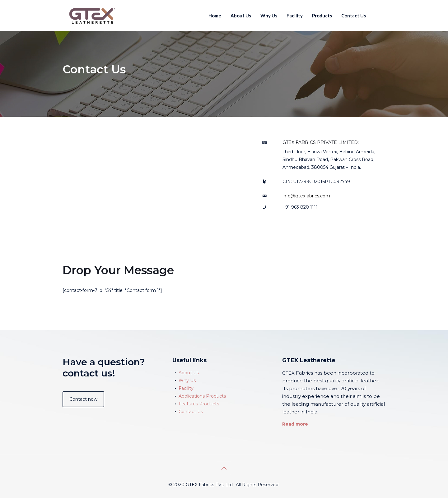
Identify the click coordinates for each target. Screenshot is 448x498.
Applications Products (202, 396)
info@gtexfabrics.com (306, 196)
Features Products (199, 404)
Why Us (187, 380)
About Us (189, 373)
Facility (186, 388)
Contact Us (191, 412)
